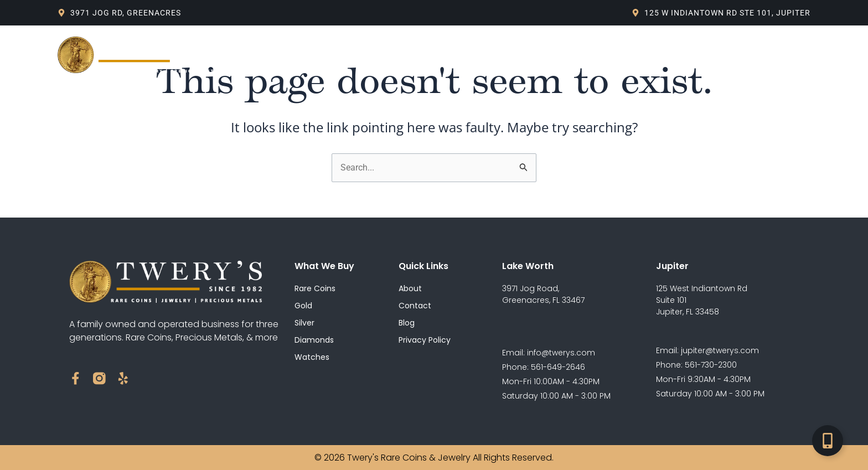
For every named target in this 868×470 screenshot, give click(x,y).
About (305, 55)
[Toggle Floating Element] (828, 441)
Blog (424, 55)
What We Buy (366, 55)
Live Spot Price (487, 55)
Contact (558, 55)
